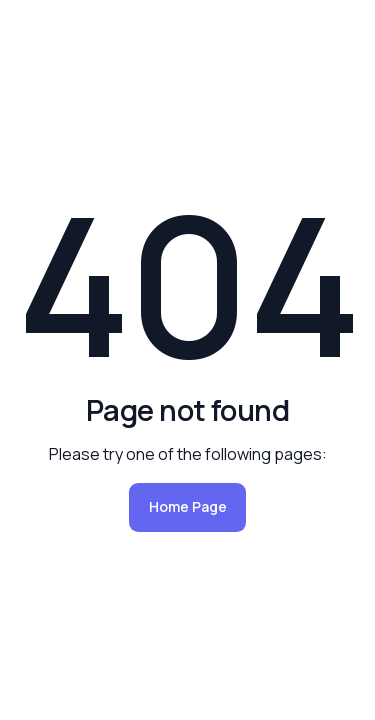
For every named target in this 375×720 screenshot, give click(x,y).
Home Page (188, 506)
